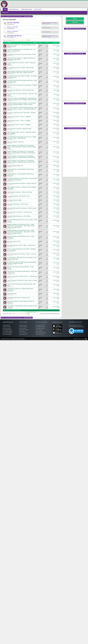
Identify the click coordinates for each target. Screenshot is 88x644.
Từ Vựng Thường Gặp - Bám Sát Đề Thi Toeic (18, 196)
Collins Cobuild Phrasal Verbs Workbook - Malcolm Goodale (22, 208)
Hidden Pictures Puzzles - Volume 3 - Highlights (19, 121)
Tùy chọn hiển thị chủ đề (31, 312)
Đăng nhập (75, 22)
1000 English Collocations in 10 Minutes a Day (19, 298)
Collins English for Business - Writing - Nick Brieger (20, 192)
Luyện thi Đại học (39, 330)
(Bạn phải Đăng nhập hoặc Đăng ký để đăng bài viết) (50, 314)
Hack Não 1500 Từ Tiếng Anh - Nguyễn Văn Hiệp (19, 129)
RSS (41, 23)
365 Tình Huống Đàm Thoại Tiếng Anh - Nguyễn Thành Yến (22, 184)
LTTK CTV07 (45, 37)
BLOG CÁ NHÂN (38, 9)
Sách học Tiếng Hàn (13, 27)
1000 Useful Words (12, 294)
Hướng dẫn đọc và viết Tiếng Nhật (52, 23)
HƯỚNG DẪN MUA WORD (27, 9)
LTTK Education (25, 338)
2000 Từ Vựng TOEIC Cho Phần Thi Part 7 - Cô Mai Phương (22, 276)
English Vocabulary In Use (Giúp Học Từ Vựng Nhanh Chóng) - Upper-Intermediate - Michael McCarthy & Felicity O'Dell (21, 147)
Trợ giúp (83, 339)
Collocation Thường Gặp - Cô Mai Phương (18, 204)
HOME (5, 10)
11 (29, 40)
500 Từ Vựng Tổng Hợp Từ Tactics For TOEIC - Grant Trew (22, 254)
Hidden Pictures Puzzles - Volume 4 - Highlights (19, 117)
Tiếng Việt (76, 339)
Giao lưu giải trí (22, 331)
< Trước (13, 40)
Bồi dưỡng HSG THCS (40, 327)
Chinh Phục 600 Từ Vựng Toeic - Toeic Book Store (20, 212)
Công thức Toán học (7, 327)
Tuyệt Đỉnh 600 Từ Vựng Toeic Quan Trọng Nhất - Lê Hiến (21, 54)
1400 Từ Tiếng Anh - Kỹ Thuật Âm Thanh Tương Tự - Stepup (22, 280)
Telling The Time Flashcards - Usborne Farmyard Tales (20, 90)
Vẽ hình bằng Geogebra (7, 331)
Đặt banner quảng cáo (7, 334)
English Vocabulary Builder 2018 (15, 166)
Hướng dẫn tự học (23, 325)
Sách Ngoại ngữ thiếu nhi (14, 36)
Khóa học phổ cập (39, 334)
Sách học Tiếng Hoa (13, 31)
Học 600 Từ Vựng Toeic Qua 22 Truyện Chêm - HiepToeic (21, 113)
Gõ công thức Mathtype (7, 333)
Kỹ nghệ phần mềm (23, 334)
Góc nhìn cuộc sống (23, 333)
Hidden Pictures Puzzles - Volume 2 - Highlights (19, 125)
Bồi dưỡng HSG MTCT (40, 328)
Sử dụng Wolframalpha (7, 330)
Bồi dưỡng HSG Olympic (41, 333)
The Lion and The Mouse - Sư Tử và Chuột (54, 36)
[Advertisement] (75, 40)
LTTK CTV (44, 24)
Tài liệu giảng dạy (6, 325)
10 (27, 40)
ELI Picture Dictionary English (14, 200)
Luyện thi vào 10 (39, 331)
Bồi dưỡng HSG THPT (40, 325)
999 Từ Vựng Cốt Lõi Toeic (14, 241)
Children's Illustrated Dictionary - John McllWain (19, 216)
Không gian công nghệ (24, 330)
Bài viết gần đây (5, 12)
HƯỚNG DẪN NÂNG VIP (14, 9)
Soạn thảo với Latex (7, 328)
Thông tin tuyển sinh (23, 327)
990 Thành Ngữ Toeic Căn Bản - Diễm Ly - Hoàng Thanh (21, 245)
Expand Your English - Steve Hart (15, 142)
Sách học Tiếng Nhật (13, 23)
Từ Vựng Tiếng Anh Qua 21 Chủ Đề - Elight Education (20, 68)
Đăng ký (75, 19)
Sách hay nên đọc (23, 328)
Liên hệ (80, 339)
